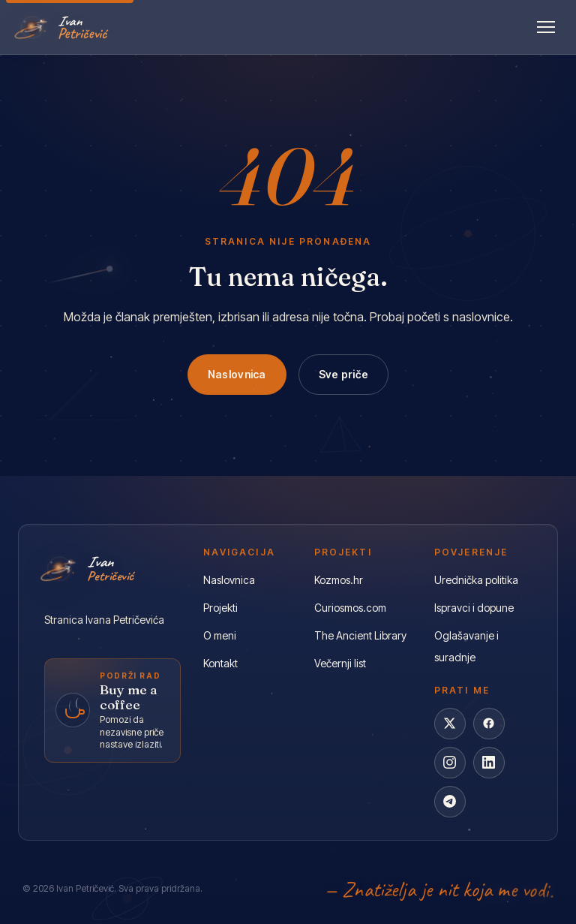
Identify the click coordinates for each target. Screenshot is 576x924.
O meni (220, 635)
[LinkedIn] (489, 763)
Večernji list (340, 663)
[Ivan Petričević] (62, 27)
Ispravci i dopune (474, 608)
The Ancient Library (360, 635)
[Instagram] (450, 763)
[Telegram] (450, 802)
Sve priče (344, 374)
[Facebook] (489, 724)
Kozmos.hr (339, 580)
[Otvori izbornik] (546, 27)
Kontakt (220, 663)
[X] (450, 724)
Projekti (220, 608)
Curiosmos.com (350, 608)
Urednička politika (476, 580)
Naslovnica (237, 374)
